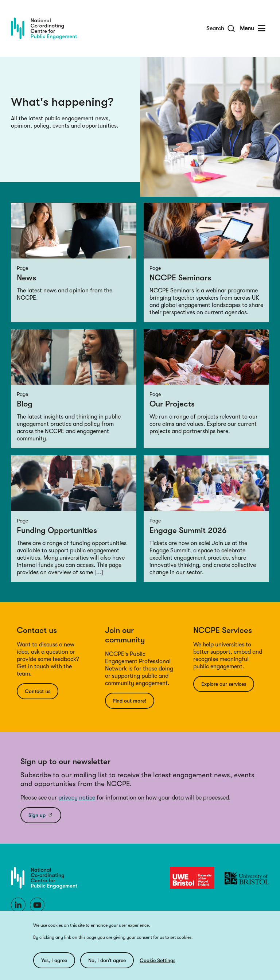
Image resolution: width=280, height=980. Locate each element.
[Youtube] (37, 905)
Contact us (38, 691)
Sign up (41, 815)
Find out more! (130, 701)
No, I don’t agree (107, 962)
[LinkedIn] (18, 905)
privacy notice (77, 798)
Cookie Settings (157, 962)
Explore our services (224, 684)
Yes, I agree (54, 962)
